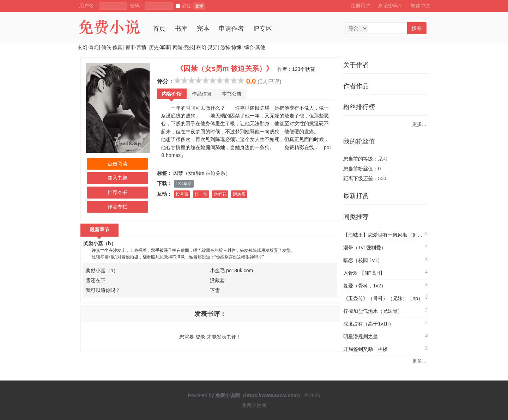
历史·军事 (159, 47)
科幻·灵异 (207, 47)
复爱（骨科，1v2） (365, 286)
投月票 (182, 194)
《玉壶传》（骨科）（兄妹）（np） (383, 298)
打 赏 (201, 194)
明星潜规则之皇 (361, 336)
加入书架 (117, 178)
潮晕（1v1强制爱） (365, 248)
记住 (183, 6)
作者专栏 (117, 207)
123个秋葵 (304, 69)
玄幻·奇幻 (88, 47)
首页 (159, 29)
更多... (419, 124)
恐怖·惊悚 (231, 47)
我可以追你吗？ (103, 290)
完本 (203, 29)
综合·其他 (255, 47)
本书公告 (232, 94)
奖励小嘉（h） (100, 243)
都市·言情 (136, 47)
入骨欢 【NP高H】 (364, 273)
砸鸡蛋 (239, 194)
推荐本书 (117, 192)
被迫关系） (218, 173)
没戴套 (217, 280)
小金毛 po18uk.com (231, 270)
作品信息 (202, 94)
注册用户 (361, 6)
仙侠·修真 (112, 47)
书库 (181, 29)
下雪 (215, 290)
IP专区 (263, 29)
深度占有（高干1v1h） (368, 324)
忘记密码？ (391, 6)
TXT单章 (184, 184)
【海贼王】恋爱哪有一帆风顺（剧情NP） (389, 235)
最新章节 (99, 230)
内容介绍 (172, 94)
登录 (199, 6)
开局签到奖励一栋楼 (365, 349)
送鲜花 (220, 194)
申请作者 (231, 29)
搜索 (417, 28)
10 (241, 80)
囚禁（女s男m (189, 173)
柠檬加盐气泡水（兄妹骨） (373, 311)
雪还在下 (96, 280)
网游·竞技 (183, 47)
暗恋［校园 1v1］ (363, 260)
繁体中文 (421, 6)
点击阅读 (117, 164)
